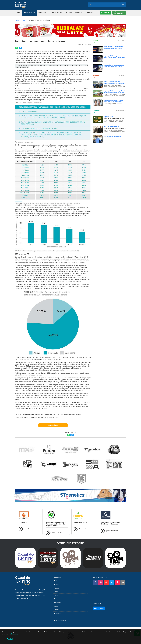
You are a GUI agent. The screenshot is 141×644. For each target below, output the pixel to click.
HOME (19, 13)
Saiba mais (30, 640)
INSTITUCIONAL (58, 13)
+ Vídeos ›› (122, 40)
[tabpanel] (70, 30)
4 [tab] (75, 38)
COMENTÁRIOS (53, 425)
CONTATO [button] (89, 13)
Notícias (56, 585)
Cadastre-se (58, 613)
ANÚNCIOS (78, 13)
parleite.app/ (29, 529)
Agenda (56, 606)
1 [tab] (66, 38)
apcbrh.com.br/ (57, 532)
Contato (56, 617)
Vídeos (56, 595)
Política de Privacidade (60, 621)
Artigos (23, 20)
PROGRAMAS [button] (44, 13)
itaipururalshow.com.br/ (87, 529)
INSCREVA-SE (99, 608)
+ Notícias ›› (122, 75)
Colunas (56, 588)
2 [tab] (69, 38)
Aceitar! (131, 639)
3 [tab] (72, 38)
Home (17, 20)
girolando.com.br (112, 531)
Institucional (57, 603)
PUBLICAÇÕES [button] (30, 13)
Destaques (57, 581)
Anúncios (57, 610)
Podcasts (57, 599)
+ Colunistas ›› (121, 111)
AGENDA (69, 13)
